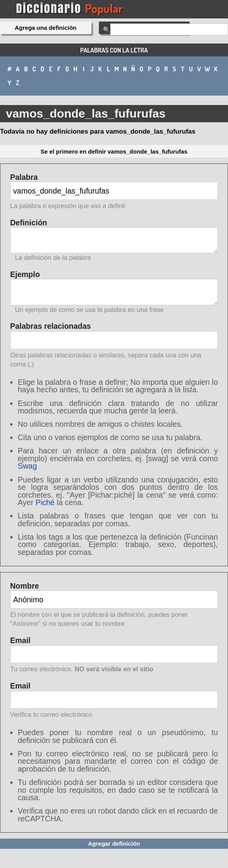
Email (114, 655)
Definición (114, 240)
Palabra (114, 192)
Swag (27, 466)
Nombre (114, 605)
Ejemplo (114, 292)
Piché (45, 502)
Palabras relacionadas (114, 346)
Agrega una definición (46, 28)
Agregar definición (114, 844)
